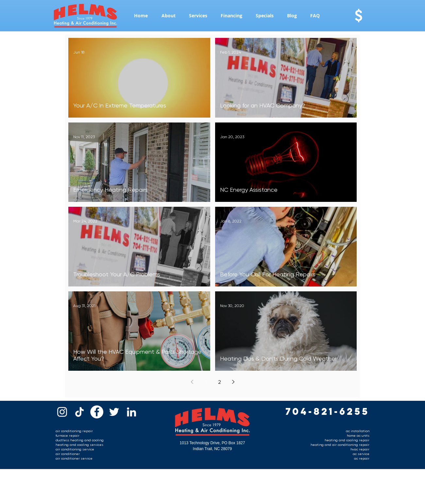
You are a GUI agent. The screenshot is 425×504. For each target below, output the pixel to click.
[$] (358, 16)
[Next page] (233, 382)
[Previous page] (192, 382)
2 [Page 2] (220, 382)
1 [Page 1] (206, 382)
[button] (168, 16)
